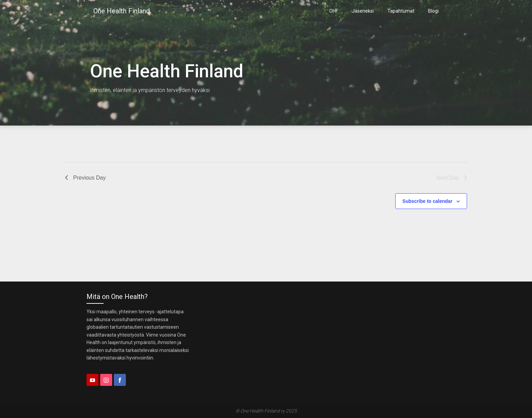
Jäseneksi (363, 11)
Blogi (433, 11)
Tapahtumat (401, 11)
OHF (334, 11)
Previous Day (85, 178)
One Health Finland (122, 11)
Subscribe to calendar (427, 201)
